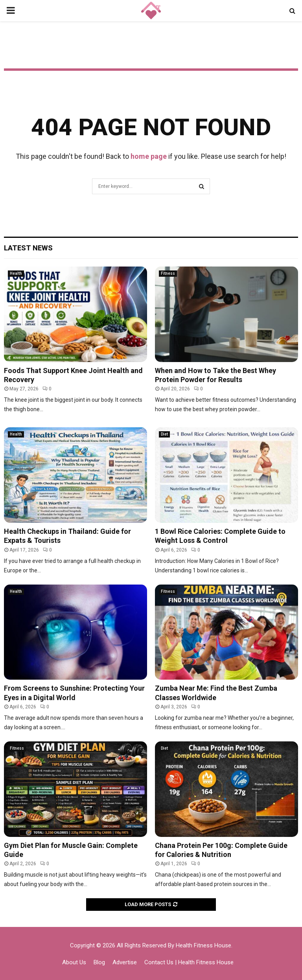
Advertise (125, 962)
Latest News (28, 248)
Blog (99, 962)
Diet (164, 434)
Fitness (168, 273)
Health (16, 273)
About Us (74, 962)
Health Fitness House (203, 945)
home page (149, 156)
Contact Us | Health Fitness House (189, 962)
